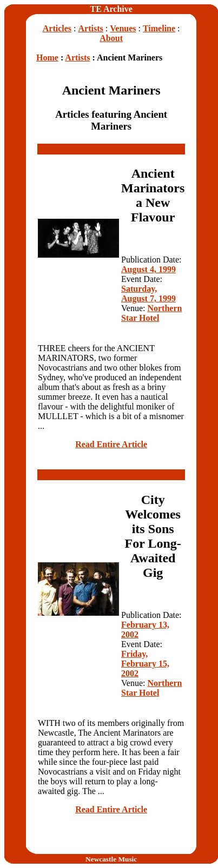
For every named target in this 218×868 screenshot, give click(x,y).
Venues (123, 28)
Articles (57, 28)
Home (47, 58)
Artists (91, 28)
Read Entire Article (111, 444)
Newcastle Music (111, 859)
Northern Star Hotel (151, 313)
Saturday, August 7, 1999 (148, 294)
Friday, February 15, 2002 (145, 664)
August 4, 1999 (148, 269)
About (111, 38)
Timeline (159, 28)
